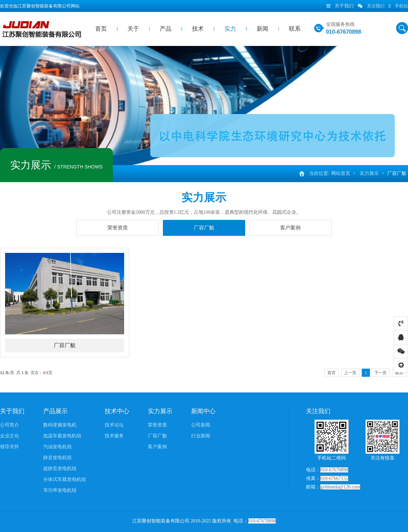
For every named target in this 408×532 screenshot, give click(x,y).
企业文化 (10, 436)
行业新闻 (201, 436)
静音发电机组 (57, 458)
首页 (101, 29)
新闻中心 (203, 411)
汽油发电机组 (57, 447)
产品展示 (55, 411)
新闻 (262, 29)
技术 (198, 29)
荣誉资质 (118, 228)
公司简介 (10, 425)
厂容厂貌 (397, 173)
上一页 (350, 373)
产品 (166, 29)
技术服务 (114, 436)
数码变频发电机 (60, 425)
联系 (295, 29)
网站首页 (341, 173)
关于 (133, 29)
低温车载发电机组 (62, 436)
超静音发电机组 (60, 469)
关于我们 (12, 411)
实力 (230, 29)
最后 (399, 373)
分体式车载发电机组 (65, 479)
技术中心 (117, 411)
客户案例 (290, 228)
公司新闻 (201, 425)
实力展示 (369, 173)
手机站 (398, 6)
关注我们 (371, 6)
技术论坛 (114, 425)
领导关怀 (10, 447)
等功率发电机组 (60, 490)
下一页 (380, 373)
